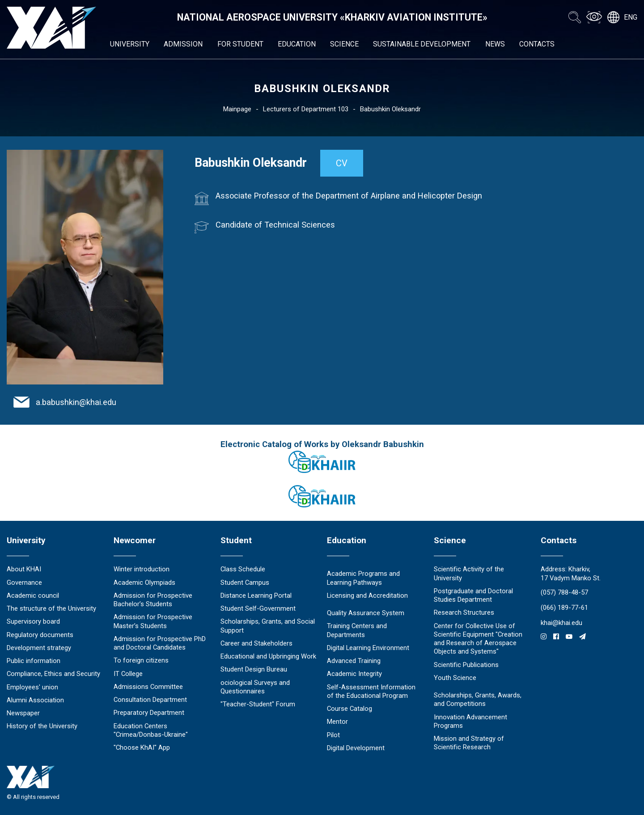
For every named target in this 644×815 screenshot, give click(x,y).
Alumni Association (35, 700)
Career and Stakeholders (256, 643)
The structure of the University (51, 608)
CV (342, 163)
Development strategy (39, 648)
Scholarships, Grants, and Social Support (268, 626)
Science (344, 44)
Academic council (33, 595)
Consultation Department (150, 700)
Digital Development (356, 748)
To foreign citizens (141, 660)
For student (240, 44)
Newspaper (23, 713)
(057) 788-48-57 (564, 592)
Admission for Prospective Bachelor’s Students (153, 600)
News (495, 44)
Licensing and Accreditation (367, 595)
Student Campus (245, 583)
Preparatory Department (149, 713)
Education (297, 44)
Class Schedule (243, 569)
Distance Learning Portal (256, 595)
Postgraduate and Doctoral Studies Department (473, 595)
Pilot (333, 735)
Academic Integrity (354, 674)
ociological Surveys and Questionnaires (255, 687)
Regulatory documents (40, 635)
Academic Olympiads (144, 583)
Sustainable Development (422, 44)
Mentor (337, 722)
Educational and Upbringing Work (268, 656)
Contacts (537, 44)
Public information (34, 661)
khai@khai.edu (561, 623)
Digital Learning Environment (368, 648)
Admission (183, 44)
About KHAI (24, 569)
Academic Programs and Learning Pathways (363, 578)
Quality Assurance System (366, 613)
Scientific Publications (466, 665)
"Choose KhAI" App (142, 747)
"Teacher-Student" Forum (258, 704)
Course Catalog (350, 709)
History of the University (42, 726)
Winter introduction (142, 569)
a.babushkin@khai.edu (76, 402)
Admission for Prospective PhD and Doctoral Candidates (160, 643)
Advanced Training (354, 661)
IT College (128, 674)
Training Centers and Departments (357, 630)
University (130, 44)
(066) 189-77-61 (564, 608)
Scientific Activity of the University (469, 573)
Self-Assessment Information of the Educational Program (371, 691)
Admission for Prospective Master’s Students (153, 621)
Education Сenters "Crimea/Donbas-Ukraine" (151, 730)
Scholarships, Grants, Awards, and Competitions (478, 699)
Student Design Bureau (254, 669)
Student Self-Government (258, 608)
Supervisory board (33, 621)
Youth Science (455, 678)
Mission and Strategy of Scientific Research (469, 743)
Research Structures (464, 612)
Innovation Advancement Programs (470, 721)
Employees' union (32, 687)
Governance (24, 583)
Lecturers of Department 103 (306, 109)
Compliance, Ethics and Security (53, 674)
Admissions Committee (148, 687)
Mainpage (237, 109)
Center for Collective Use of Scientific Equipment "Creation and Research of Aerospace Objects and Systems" (478, 639)
